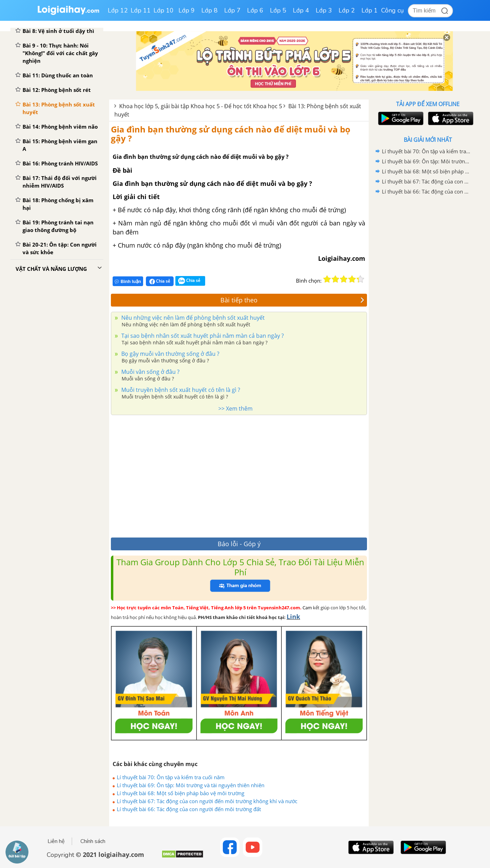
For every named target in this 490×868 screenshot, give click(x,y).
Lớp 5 (278, 10)
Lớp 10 (164, 10)
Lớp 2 (347, 10)
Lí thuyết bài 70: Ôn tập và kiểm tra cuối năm (171, 777)
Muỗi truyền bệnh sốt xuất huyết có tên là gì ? (180, 390)
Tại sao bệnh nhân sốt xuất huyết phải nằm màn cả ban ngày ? (202, 336)
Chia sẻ (160, 281)
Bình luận (128, 281)
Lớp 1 (370, 10)
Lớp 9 (187, 10)
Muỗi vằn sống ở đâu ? (150, 372)
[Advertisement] (239, 474)
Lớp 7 (232, 10)
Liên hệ (56, 841)
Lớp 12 (118, 10)
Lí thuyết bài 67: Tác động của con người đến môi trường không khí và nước (207, 801)
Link (293, 617)
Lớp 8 (209, 10)
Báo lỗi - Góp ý (239, 544)
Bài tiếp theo (292, 300)
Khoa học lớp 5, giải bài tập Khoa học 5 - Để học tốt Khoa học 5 (201, 106)
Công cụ (392, 10)
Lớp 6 (255, 10)
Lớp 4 (301, 10)
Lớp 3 (324, 10)
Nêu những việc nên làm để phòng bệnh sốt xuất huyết (192, 318)
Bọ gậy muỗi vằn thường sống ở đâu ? (170, 354)
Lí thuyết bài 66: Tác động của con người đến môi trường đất (189, 809)
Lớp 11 (141, 10)
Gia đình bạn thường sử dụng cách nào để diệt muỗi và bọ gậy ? (231, 134)
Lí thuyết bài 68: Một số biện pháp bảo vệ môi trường (181, 793)
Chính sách (93, 841)
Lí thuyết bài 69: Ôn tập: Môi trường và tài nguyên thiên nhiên (191, 785)
